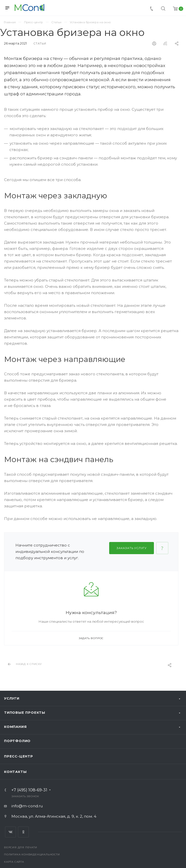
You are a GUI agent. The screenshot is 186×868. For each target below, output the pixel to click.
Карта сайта (14, 862)
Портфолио (17, 741)
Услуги (12, 698)
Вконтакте (10, 832)
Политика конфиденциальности (32, 854)
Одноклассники (23, 832)
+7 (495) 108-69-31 (29, 790)
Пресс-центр (19, 756)
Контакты (15, 772)
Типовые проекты (25, 712)
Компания (15, 727)
